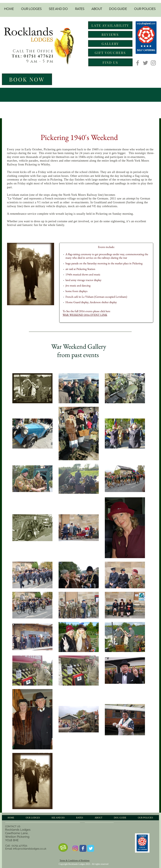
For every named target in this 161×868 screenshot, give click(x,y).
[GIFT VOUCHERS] (110, 53)
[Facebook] (138, 63)
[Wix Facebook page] (83, 848)
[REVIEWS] (110, 34)
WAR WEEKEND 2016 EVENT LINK (85, 315)
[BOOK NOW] (27, 79)
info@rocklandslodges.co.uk (30, 849)
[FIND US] (110, 62)
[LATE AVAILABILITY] (110, 25)
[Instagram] (153, 63)
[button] (31, 9)
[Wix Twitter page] (91, 848)
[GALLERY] (110, 43)
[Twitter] (145, 63)
